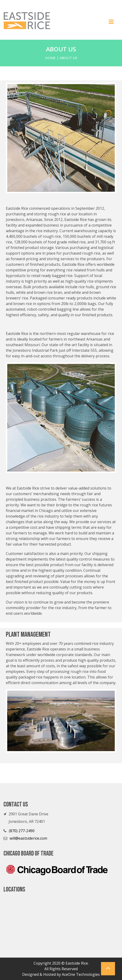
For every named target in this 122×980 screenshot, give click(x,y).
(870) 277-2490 (22, 831)
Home (50, 58)
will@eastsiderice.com (28, 838)
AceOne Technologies (81, 974)
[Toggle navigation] (111, 23)
